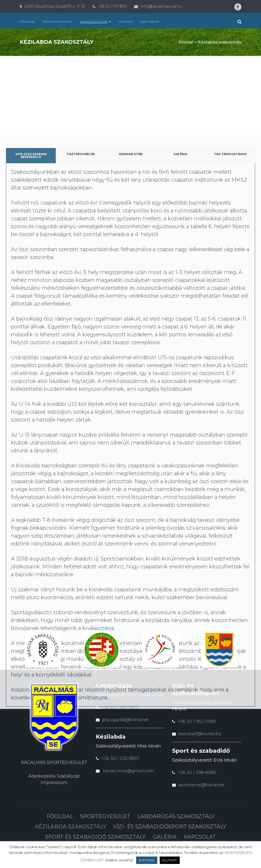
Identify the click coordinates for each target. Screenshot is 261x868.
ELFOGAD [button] (147, 860)
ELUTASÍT (170, 860)
